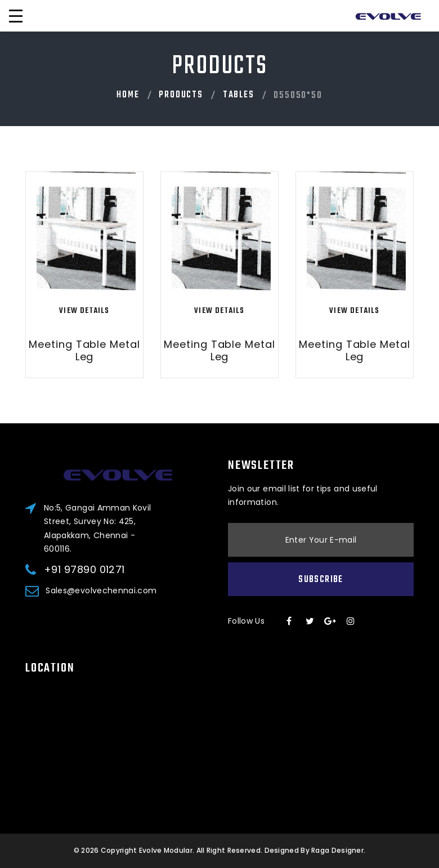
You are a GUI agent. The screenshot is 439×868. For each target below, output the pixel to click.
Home (128, 95)
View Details (84, 311)
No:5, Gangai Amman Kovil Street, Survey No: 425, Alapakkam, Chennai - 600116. (97, 528)
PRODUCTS (181, 95)
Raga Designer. (338, 850)
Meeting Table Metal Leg (84, 350)
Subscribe (321, 580)
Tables (239, 95)
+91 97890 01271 (84, 570)
